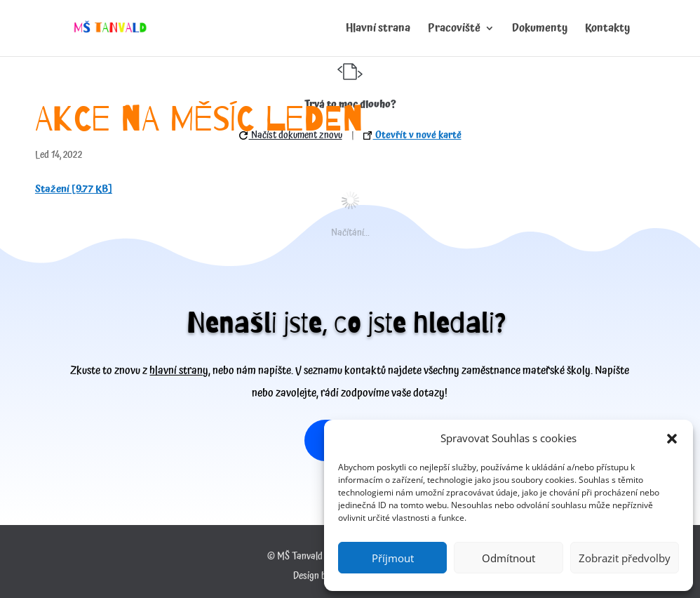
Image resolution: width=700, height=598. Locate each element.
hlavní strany (179, 371)
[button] (672, 439)
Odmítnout (509, 558)
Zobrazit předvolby (625, 558)
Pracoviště (454, 30)
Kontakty (607, 30)
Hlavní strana (378, 30)
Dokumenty (540, 30)
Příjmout (393, 558)
